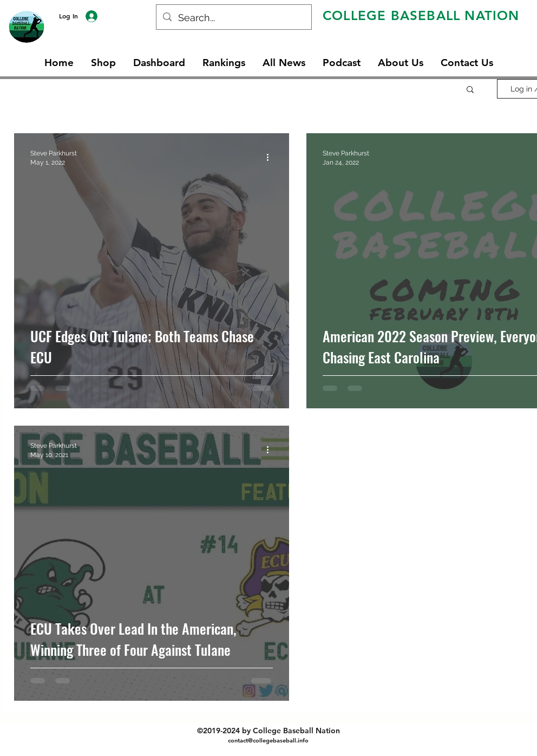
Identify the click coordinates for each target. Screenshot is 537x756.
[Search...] (233, 18)
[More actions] (271, 157)
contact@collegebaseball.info (268, 740)
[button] (470, 90)
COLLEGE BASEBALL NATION (421, 15)
